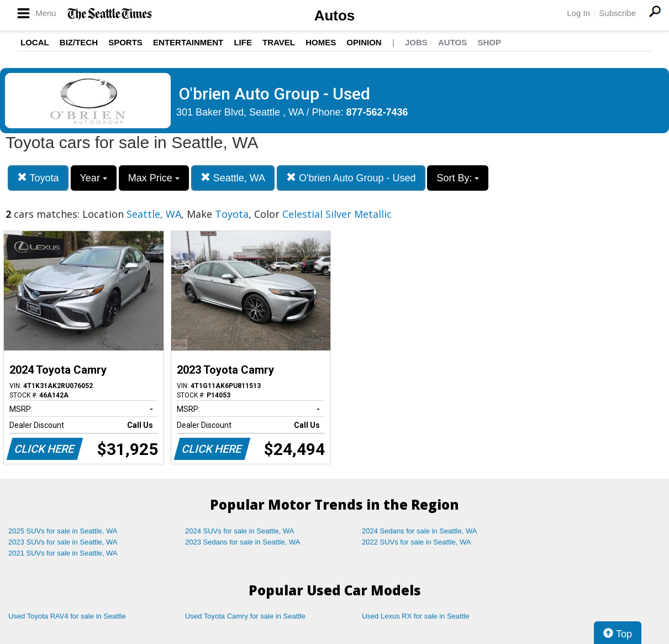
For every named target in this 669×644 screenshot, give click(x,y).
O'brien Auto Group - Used (351, 178)
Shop (489, 42)
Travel (279, 42)
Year (94, 178)
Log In (578, 13)
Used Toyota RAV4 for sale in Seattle (67, 616)
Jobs (416, 42)
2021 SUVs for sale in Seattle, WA (63, 553)
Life (243, 42)
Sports (125, 42)
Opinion (364, 42)
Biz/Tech (79, 42)
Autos (335, 15)
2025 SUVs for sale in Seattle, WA (63, 531)
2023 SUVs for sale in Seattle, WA (63, 542)
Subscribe (617, 13)
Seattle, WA (233, 178)
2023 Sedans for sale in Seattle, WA (243, 542)
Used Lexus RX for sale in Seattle (415, 616)
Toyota (38, 178)
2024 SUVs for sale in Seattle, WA (240, 531)
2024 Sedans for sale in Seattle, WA (419, 531)
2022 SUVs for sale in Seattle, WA (417, 542)
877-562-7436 (377, 112)
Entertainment (188, 42)
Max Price (154, 178)
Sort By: (458, 178)
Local (35, 42)
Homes (321, 42)
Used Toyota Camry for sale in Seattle (245, 616)
